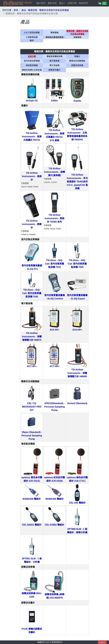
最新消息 (52, 3)
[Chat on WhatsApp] (104, 3)
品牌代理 (72, 3)
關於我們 (41, 3)
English (102, 642)
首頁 (16, 10)
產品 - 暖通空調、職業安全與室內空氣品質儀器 (45, 10)
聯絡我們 (83, 3)
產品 (61, 3)
